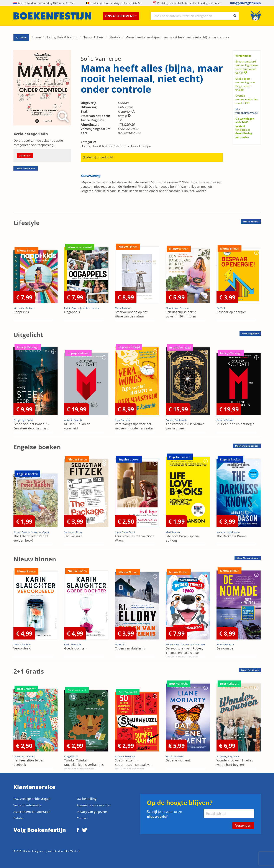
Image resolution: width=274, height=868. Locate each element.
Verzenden (243, 825)
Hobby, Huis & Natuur (62, 37)
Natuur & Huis (93, 37)
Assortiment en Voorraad (32, 812)
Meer (251, 222)
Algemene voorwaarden (94, 805)
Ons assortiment (121, 16)
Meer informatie (26, 168)
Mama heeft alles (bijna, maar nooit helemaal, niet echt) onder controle (177, 37)
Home (37, 37)
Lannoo (123, 103)
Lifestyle (114, 37)
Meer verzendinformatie (247, 111)
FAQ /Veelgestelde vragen (32, 799)
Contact (82, 818)
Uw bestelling (87, 799)
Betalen (19, 818)
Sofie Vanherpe (101, 59)
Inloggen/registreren (245, 3)
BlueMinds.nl (72, 851)
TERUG (21, 38)
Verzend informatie (27, 805)
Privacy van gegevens (92, 812)
